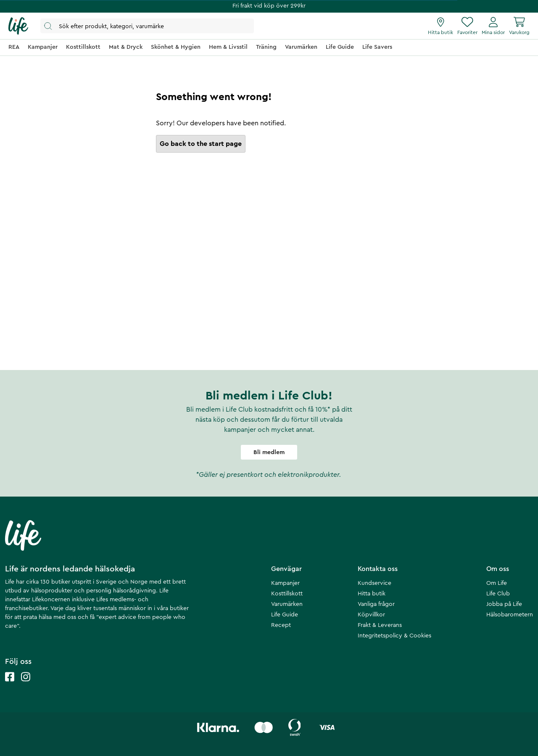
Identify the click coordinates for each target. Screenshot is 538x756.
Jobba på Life (504, 604)
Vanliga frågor (376, 604)
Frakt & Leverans (380, 625)
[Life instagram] (26, 685)
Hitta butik (372, 594)
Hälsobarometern (510, 615)
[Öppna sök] (147, 26)
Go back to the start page (201, 144)
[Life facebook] (10, 685)
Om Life (497, 583)
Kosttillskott (287, 594)
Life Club (498, 594)
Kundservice (374, 583)
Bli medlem (269, 452)
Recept (281, 625)
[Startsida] (18, 26)
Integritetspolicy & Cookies (394, 636)
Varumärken (287, 604)
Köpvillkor (371, 615)
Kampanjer (285, 583)
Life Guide (285, 615)
